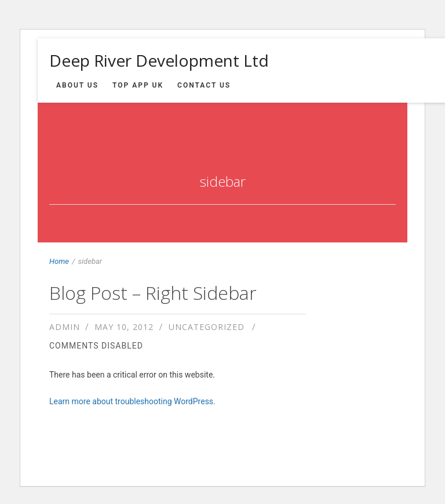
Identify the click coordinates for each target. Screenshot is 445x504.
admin (65, 327)
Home (59, 261)
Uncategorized (207, 327)
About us (77, 85)
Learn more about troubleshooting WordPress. (132, 401)
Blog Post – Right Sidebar (153, 293)
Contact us (204, 85)
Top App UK (138, 85)
